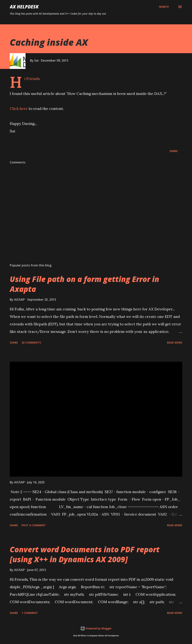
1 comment (30, 613)
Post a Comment (34, 525)
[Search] (164, 7)
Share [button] (174, 151)
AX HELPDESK (24, 7)
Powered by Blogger (96, 628)
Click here (19, 108)
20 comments (31, 342)
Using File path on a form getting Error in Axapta (84, 284)
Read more (175, 342)
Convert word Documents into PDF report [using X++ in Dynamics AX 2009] (85, 554)
